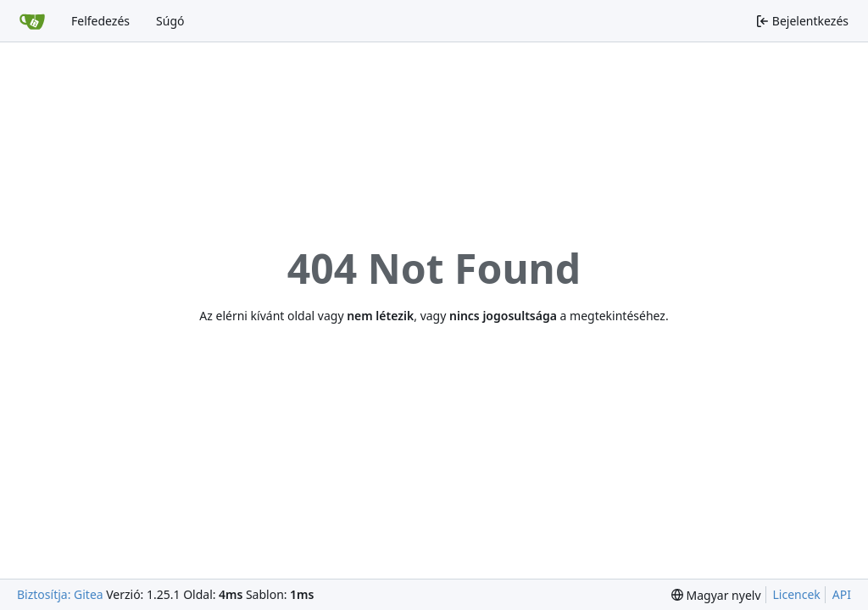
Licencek (797, 594)
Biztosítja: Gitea (60, 594)
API (842, 594)
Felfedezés (100, 21)
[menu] (716, 595)
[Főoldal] (32, 21)
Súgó (170, 21)
